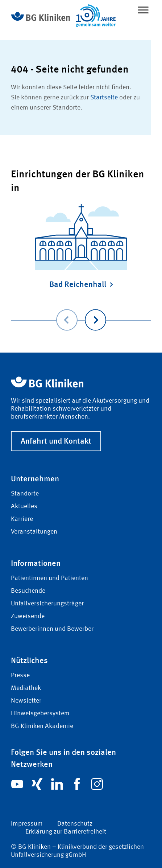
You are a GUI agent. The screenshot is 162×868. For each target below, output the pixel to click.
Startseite (104, 98)
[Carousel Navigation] (81, 310)
